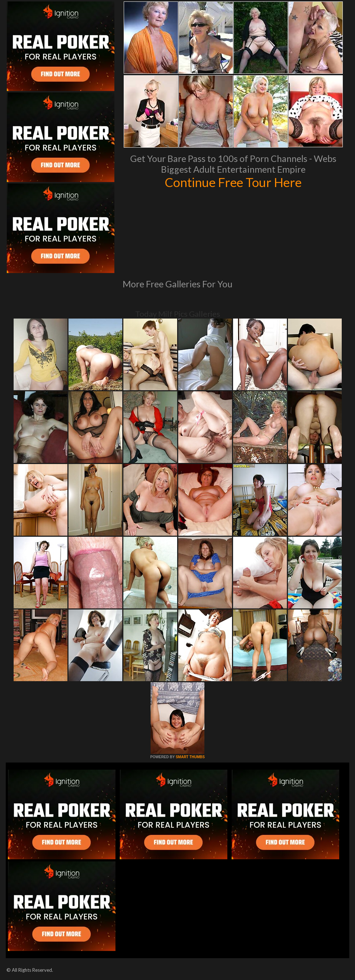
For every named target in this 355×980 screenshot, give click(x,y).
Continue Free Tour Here (233, 182)
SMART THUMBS (190, 757)
